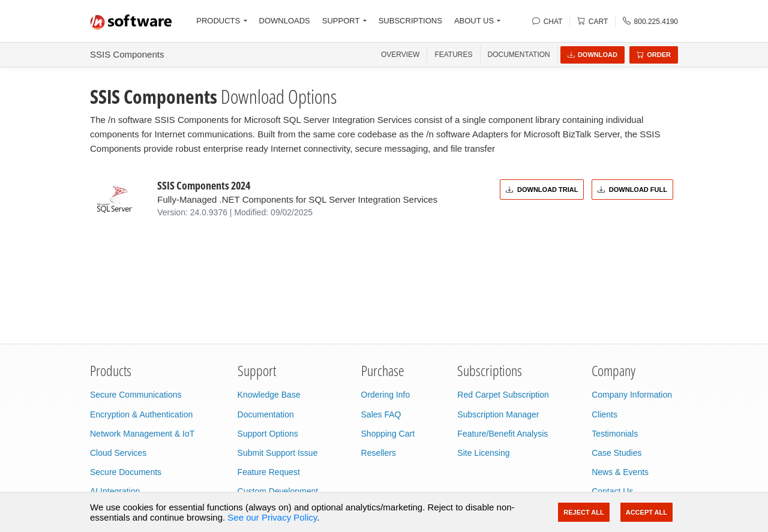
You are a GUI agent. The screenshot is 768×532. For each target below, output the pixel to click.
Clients (604, 414)
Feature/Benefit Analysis (502, 434)
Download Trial (542, 190)
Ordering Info (386, 395)
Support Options (268, 434)
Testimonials (615, 434)
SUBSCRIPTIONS (410, 21)
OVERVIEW (400, 55)
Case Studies (616, 453)
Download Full (632, 190)
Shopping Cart (388, 434)
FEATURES (453, 55)
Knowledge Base (269, 395)
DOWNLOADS (285, 21)
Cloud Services (118, 453)
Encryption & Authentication (141, 414)
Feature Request (269, 472)
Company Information (632, 395)
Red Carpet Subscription (503, 395)
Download (592, 55)
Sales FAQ (381, 414)
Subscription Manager (498, 414)
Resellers (379, 453)
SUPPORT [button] (341, 21)
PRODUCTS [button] (218, 21)
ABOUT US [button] (474, 21)
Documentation (519, 55)
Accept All (646, 512)
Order (654, 55)
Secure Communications (136, 395)
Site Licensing (483, 453)
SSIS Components (127, 54)
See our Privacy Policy (272, 517)
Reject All (583, 512)
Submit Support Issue (278, 453)
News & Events (620, 472)
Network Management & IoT (142, 434)
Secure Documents (126, 472)
